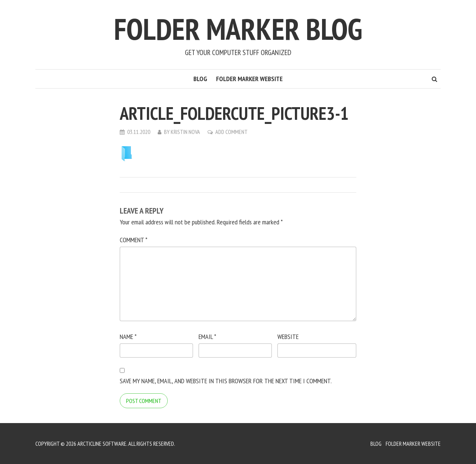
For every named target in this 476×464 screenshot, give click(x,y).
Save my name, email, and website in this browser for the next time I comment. (226, 381)
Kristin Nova (185, 132)
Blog (200, 79)
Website (288, 337)
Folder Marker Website (249, 79)
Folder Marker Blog (238, 29)
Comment (134, 240)
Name (128, 337)
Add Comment (231, 132)
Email (207, 337)
